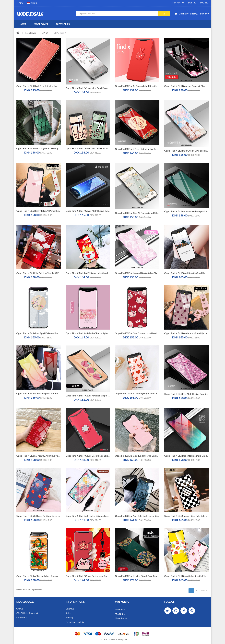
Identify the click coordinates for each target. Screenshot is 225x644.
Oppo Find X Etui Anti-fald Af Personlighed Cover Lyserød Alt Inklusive (88, 333)
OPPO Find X (60, 33)
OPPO (45, 33)
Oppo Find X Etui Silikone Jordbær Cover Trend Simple (39, 516)
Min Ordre (120, 614)
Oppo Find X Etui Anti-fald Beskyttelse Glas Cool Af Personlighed (137, 516)
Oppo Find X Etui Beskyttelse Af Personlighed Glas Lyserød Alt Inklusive (39, 211)
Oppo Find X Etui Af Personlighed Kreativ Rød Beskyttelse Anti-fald (137, 86)
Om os (20, 609)
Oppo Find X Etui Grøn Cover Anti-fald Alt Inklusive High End (88, 148)
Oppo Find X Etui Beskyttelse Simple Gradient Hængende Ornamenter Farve (187, 456)
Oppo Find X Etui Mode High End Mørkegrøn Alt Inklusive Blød (39, 148)
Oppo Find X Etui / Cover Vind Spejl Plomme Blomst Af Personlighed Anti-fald (88, 88)
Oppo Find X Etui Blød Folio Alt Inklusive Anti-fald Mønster (39, 86)
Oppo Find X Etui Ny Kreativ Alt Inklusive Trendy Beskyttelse (39, 456)
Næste (204, 591)
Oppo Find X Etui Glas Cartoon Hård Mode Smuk (137, 333)
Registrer (192, 3)
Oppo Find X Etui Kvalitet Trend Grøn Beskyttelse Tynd (137, 576)
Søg (164, 14)
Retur (68, 613)
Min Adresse (121, 618)
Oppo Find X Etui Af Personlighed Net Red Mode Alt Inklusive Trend (39, 393)
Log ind (204, 3)
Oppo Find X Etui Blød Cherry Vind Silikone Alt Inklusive (187, 151)
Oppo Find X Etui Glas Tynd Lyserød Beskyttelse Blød (137, 456)
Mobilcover (31, 33)
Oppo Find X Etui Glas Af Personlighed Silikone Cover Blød (137, 213)
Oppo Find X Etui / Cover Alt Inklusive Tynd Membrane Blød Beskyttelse (88, 211)
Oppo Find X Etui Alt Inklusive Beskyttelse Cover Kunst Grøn (187, 211)
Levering (70, 609)
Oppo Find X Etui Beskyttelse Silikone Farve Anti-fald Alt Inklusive (88, 516)
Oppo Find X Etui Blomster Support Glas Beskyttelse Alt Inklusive (187, 86)
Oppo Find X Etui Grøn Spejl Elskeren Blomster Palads (39, 333)
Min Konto (178, 3)
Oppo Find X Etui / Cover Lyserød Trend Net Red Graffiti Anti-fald (137, 393)
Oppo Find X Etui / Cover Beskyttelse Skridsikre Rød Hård (88, 456)
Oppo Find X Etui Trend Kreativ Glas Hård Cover (187, 273)
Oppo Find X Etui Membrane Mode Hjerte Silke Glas (187, 333)
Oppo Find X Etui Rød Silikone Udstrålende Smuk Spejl (88, 273)
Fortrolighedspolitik (75, 622)
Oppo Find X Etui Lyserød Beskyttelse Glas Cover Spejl (137, 273)
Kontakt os (22, 618)
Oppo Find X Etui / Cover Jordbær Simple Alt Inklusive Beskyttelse (88, 396)
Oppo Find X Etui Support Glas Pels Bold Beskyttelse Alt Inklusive (187, 516)
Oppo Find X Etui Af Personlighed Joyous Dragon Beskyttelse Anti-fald (39, 576)
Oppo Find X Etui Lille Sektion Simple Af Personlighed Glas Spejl (39, 273)
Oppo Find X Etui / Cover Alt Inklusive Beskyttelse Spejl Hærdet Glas (137, 149)
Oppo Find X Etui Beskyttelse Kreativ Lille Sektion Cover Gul (187, 576)
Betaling (70, 618)
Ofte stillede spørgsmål (27, 613)
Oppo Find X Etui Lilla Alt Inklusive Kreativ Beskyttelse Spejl (187, 394)
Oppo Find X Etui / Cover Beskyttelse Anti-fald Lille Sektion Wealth (88, 576)
